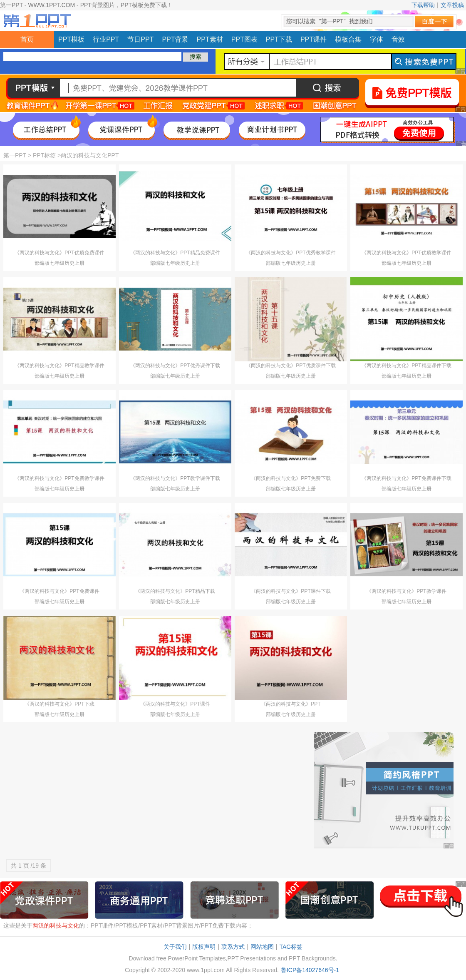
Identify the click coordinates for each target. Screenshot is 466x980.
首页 (27, 39)
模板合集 (348, 39)
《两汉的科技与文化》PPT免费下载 (291, 478)
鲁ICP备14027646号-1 (310, 970)
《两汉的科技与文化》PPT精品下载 (175, 591)
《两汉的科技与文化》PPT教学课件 (406, 591)
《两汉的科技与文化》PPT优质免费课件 (59, 253)
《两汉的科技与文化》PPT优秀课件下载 (175, 366)
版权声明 (204, 947)
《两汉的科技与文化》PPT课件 (175, 704)
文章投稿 (452, 5)
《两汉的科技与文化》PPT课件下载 (291, 591)
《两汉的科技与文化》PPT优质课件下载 (291, 366)
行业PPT (106, 39)
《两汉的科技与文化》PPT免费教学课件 (59, 478)
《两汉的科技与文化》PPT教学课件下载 (175, 478)
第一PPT (15, 155)
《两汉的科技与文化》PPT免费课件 (59, 591)
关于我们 (175, 947)
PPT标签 (44, 155)
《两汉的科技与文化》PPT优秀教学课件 (291, 253)
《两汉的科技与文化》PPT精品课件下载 (406, 366)
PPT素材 (210, 39)
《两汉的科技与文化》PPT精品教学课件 (59, 366)
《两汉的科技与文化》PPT (291, 704)
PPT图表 (244, 39)
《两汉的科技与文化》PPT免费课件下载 (406, 478)
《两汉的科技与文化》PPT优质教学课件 (406, 253)
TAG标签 (291, 947)
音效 (398, 39)
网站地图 (262, 947)
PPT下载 (279, 39)
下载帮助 (423, 5)
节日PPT (140, 39)
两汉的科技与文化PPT (90, 155)
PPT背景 (175, 39)
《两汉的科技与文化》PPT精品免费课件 (175, 253)
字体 (377, 39)
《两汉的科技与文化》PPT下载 (59, 704)
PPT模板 (71, 39)
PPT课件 (314, 39)
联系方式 (233, 947)
